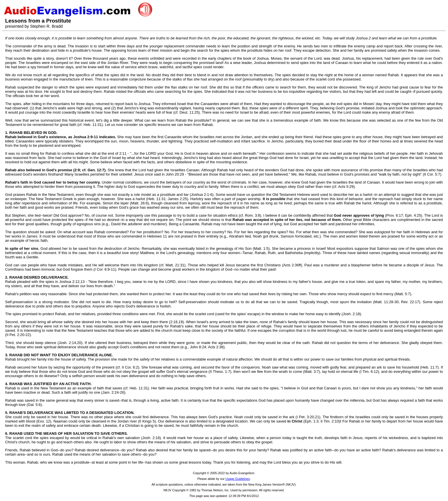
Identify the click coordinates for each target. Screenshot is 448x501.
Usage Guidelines (238, 479)
